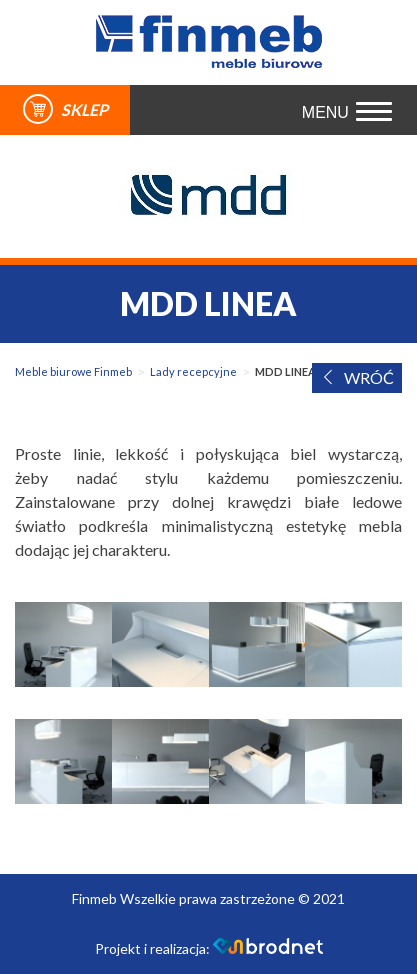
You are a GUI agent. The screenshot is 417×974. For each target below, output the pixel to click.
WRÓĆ (357, 377)
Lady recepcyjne (193, 371)
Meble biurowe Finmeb (73, 371)
